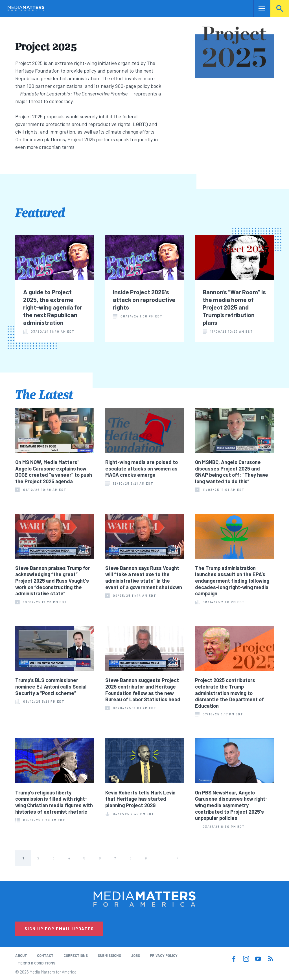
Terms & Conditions (37, 963)
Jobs (135, 955)
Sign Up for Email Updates (59, 929)
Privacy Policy (164, 955)
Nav (258, 8)
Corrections (76, 955)
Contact (45, 955)
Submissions (109, 955)
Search (280, 8)
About (21, 955)
